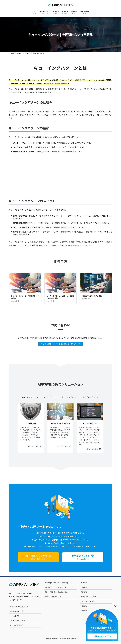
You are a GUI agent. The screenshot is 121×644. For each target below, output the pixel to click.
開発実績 (84, 587)
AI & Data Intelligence (53, 597)
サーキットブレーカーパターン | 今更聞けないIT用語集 (60, 297)
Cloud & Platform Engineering (56, 592)
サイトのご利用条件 (17, 625)
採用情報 (84, 606)
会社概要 (84, 583)
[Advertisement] (60, 173)
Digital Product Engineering (56, 587)
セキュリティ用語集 (88, 601)
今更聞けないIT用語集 (89, 597)
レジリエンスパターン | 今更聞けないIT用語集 (25, 297)
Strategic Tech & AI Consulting (56, 583)
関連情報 (84, 592)
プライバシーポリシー (17, 620)
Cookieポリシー (15, 616)
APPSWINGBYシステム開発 (92, 296)
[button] (35, 446)
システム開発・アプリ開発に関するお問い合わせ (60, 344)
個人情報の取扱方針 (17, 611)
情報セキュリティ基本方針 (19, 607)
